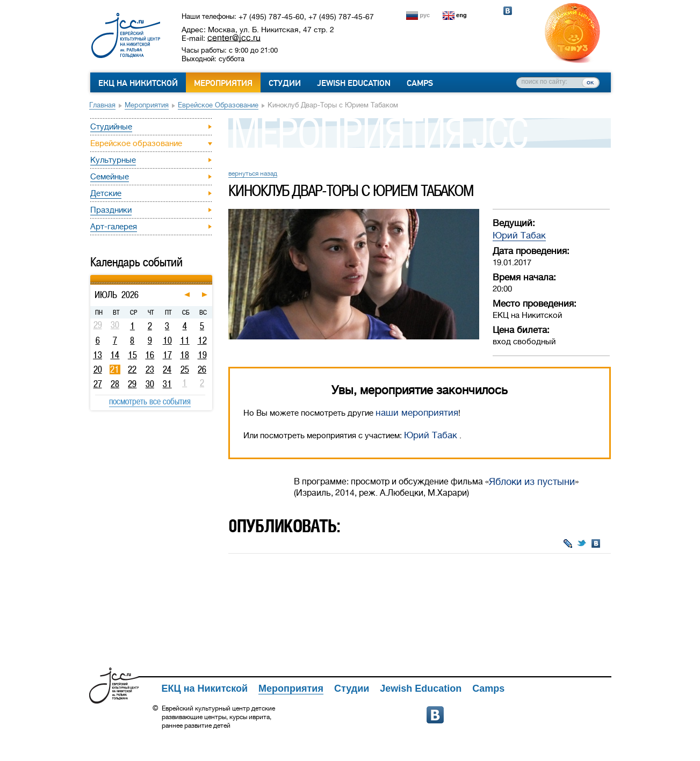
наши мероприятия (417, 413)
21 (115, 369)
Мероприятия (223, 83)
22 (132, 369)
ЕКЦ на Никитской (138, 83)
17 (167, 355)
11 (185, 340)
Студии (285, 83)
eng (461, 15)
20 (98, 369)
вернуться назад (253, 173)
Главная (102, 105)
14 (115, 355)
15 (132, 355)
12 (202, 340)
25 (185, 369)
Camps (420, 83)
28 (115, 384)
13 (98, 355)
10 (167, 340)
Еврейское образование (218, 105)
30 (150, 384)
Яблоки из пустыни (532, 482)
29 (132, 384)
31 (167, 384)
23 (150, 369)
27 (98, 384)
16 (150, 355)
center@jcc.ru (234, 38)
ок (590, 82)
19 (202, 355)
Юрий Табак (519, 235)
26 (202, 369)
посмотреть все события (150, 401)
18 (185, 355)
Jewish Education (354, 83)
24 (167, 369)
